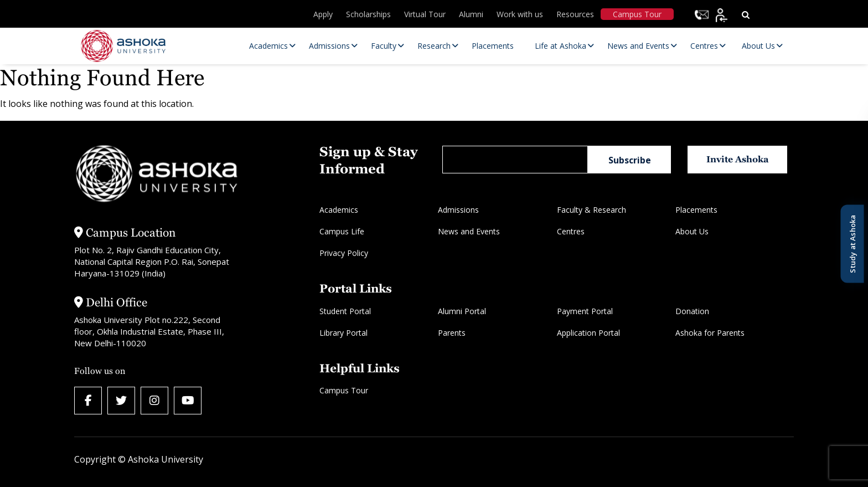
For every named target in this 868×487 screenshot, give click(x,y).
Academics (339, 210)
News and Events (469, 231)
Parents (452, 333)
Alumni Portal (462, 311)
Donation (692, 311)
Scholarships (368, 14)
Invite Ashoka (738, 159)
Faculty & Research (591, 210)
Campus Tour (637, 14)
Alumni (471, 14)
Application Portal (588, 333)
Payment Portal (585, 311)
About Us (692, 231)
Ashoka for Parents (710, 333)
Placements (696, 210)
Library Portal (343, 333)
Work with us (520, 14)
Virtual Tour (425, 14)
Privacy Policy (344, 253)
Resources (575, 14)
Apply (323, 14)
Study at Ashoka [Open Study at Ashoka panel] (852, 243)
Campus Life (342, 231)
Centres (571, 231)
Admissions (458, 210)
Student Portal (345, 311)
